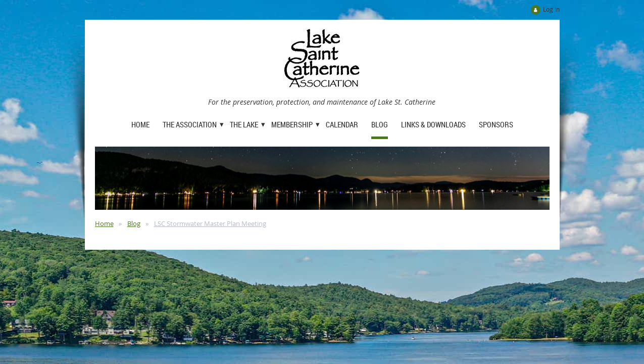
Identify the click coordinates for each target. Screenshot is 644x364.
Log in (551, 9)
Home (104, 223)
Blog (134, 223)
